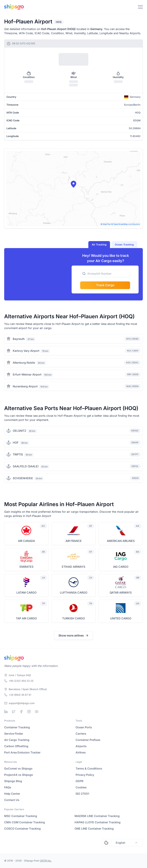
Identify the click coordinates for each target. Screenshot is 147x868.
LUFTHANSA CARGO (74, 593)
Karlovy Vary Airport (26, 351)
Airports (81, 746)
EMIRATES (26, 567)
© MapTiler (106, 224)
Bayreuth (19, 339)
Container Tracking (17, 727)
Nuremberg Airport (25, 386)
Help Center (12, 794)
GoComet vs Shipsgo (18, 768)
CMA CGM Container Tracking (25, 822)
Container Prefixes (88, 740)
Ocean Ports (84, 727)
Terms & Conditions (89, 768)
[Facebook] (21, 712)
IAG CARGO (121, 567)
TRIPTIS (18, 454)
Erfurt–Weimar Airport (27, 374)
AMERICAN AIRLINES (121, 541)
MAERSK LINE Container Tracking (97, 816)
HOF (16, 443)
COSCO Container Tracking (22, 829)
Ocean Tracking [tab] (124, 244)
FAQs (8, 787)
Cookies (81, 787)
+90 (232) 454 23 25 (21, 681)
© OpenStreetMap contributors (126, 224)
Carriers (81, 734)
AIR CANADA (26, 541)
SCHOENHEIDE (23, 478)
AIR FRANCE (74, 541)
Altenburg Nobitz (24, 363)
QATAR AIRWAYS (121, 593)
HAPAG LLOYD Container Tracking (98, 822)
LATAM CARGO (26, 593)
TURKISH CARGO (73, 618)
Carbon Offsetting (16, 746)
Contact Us (12, 800)
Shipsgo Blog (13, 781)
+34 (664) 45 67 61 (20, 695)
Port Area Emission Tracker (22, 752)
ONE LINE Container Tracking (94, 829)
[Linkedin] (6, 712)
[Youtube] (37, 712)
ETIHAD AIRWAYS (73, 567)
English (127, 843)
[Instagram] (29, 712)
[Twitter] (14, 712)
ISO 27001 (82, 794)
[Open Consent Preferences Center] (106, 843)
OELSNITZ (19, 431)
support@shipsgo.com (22, 703)
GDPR (79, 781)
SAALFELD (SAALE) (26, 466)
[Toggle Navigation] (140, 7)
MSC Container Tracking (21, 816)
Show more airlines (74, 635)
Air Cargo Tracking (17, 740)
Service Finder (14, 734)
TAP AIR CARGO (26, 618)
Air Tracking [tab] (99, 244)
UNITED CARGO (121, 618)
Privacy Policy (85, 775)
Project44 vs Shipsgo (19, 775)
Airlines (81, 752)
